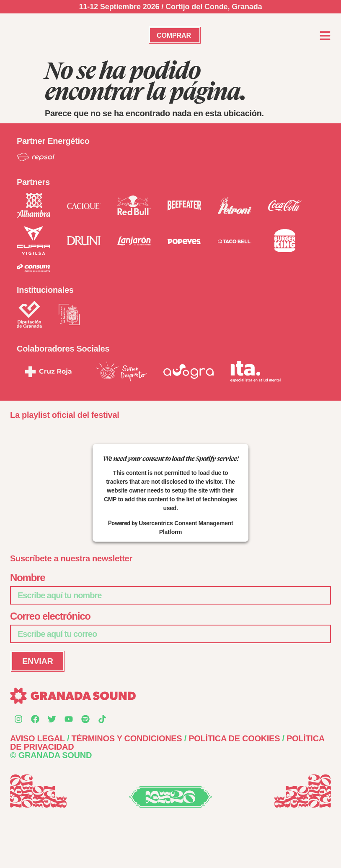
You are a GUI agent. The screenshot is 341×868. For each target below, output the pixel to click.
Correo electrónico (50, 616)
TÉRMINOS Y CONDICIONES (127, 738)
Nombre (27, 578)
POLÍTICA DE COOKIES (234, 738)
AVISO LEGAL (37, 738)
